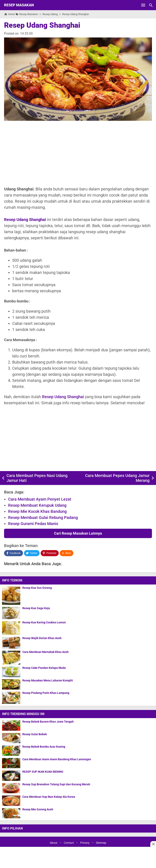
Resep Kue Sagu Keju (36, 608)
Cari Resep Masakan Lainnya (78, 533)
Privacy (85, 843)
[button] (67, 553)
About (54, 843)
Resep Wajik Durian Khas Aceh (42, 638)
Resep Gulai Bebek (35, 734)
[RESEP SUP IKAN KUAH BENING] (11, 775)
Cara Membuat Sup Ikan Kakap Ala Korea (49, 797)
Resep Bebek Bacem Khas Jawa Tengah (48, 722)
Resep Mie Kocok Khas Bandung (37, 511)
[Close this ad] (153, 844)
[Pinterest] (50, 553)
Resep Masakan (19, 5)
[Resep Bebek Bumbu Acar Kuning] (11, 750)
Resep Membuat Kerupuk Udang (37, 505)
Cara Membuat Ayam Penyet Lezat (40, 499)
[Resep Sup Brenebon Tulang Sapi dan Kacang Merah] (11, 788)
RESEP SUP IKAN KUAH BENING (43, 772)
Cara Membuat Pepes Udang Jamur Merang (117, 478)
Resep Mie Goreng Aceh (38, 809)
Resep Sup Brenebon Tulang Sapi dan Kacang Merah (56, 784)
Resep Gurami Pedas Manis (33, 524)
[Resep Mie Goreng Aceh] (11, 813)
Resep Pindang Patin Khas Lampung (46, 693)
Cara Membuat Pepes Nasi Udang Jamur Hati (37, 478)
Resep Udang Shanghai (42, 25)
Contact (69, 843)
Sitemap (101, 843)
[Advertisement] (78, 153)
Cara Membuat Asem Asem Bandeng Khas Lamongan (57, 759)
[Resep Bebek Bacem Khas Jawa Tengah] (11, 725)
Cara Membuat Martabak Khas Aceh (45, 652)
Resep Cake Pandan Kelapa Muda (44, 668)
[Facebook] (14, 553)
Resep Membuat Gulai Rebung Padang (43, 518)
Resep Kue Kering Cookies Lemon (44, 622)
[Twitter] (32, 553)
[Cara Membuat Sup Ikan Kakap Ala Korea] (11, 801)
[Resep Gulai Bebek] (11, 738)
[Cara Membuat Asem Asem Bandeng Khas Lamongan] (11, 763)
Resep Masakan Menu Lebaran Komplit (48, 681)
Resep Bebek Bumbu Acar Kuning (44, 747)
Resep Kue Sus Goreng (37, 588)
